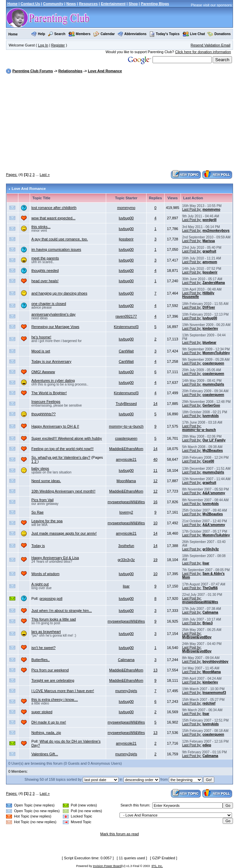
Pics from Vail (42, 500)
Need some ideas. (46, 481)
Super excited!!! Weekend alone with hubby (67, 438)
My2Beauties (212, 451)
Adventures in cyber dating (53, 381)
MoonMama (126, 481)
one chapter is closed (49, 304)
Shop (133, 4)
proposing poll (51, 599)
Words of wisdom (45, 574)
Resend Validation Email (210, 45)
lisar (206, 563)
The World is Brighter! (49, 393)
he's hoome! (41, 337)
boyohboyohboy (215, 662)
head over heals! (45, 281)
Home (13, 4)
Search (60, 34)
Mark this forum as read (120, 834)
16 (155, 502)
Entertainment (113, 4)
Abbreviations (135, 34)
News (71, 4)
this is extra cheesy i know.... (55, 699)
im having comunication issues (56, 249)
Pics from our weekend (50, 670)
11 (155, 470)
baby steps (40, 468)
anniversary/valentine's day (53, 314)
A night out (40, 584)
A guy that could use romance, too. (60, 239)
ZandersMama (213, 283)
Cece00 (208, 461)
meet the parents (45, 258)
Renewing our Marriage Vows (55, 327)
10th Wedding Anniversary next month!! (63, 491)
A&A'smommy (214, 493)
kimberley (210, 329)
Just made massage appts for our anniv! (64, 533)
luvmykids (210, 416)
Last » (45, 175)
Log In (43, 45)
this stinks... (41, 227)
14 (155, 404)
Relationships (70, 71)
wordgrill (209, 220)
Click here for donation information (203, 52)
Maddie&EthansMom (126, 449)
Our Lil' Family (214, 440)
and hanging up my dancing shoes (59, 293)
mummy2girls (213, 384)
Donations (222, 34)
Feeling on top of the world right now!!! (63, 449)
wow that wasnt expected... (53, 218)
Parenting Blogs (155, 4)
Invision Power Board (107, 866)
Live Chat (197, 34)
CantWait (126, 351)
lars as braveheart (46, 632)
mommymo (126, 208)
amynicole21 (126, 459)
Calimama (210, 612)
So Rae (38, 512)
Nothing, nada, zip (46, 733)
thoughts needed (45, 270)
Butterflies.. (41, 660)
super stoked (42, 712)
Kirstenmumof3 (126, 327)
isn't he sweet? (43, 648)
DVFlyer (209, 307)
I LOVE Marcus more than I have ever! (63, 691)
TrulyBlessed (126, 404)
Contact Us (30, 4)
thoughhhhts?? (44, 414)
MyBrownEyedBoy (197, 637)
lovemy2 (126, 512)
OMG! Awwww (43, 372)
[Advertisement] (123, 123)
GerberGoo (211, 405)
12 (155, 481)
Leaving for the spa (47, 521)
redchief (209, 703)
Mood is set (41, 351)
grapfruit (209, 251)
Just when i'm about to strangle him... (62, 611)
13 (155, 670)
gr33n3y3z (210, 549)
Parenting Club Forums (33, 71)
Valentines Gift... (45, 754)
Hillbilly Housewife (198, 295)
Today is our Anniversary (51, 361)
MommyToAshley (216, 353)
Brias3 (207, 623)
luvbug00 (126, 218)
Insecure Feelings (46, 402)
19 (155, 560)
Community (53, 4)
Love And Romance (105, 71)
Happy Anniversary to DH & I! (55, 426)
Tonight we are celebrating (53, 680)
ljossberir (126, 239)
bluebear (209, 343)
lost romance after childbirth (54, 208)
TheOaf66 (210, 588)
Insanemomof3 (214, 693)
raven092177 (126, 316)
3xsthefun (126, 546)
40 (155, 459)
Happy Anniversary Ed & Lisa (55, 558)
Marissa (208, 241)
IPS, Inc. (157, 866)
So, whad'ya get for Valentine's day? (61, 457)
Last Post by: (192, 209)
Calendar (108, 34)
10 (155, 523)
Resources (88, 4)
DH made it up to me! (49, 722)
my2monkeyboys (216, 231)
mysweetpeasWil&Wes (126, 502)
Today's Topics (165, 34)
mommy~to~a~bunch (126, 426)
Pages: (12, 175)
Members (83, 34)
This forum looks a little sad (54, 619)
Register (58, 45)
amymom (210, 262)
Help (42, 34)
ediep (207, 745)
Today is (38, 546)
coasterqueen (213, 363)
